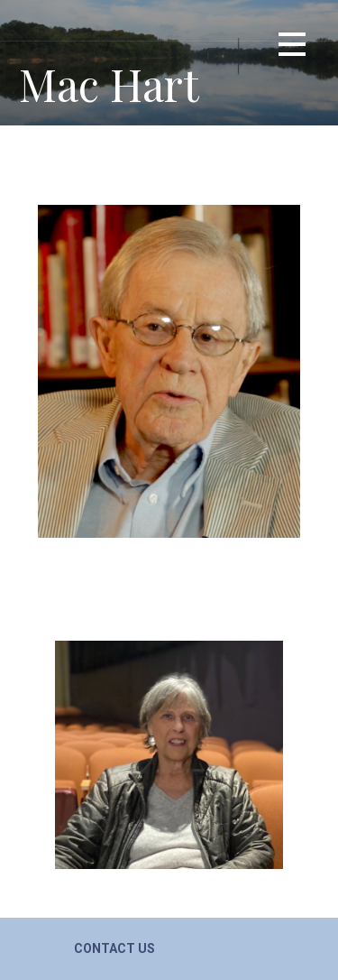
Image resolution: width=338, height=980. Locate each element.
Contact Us (114, 948)
